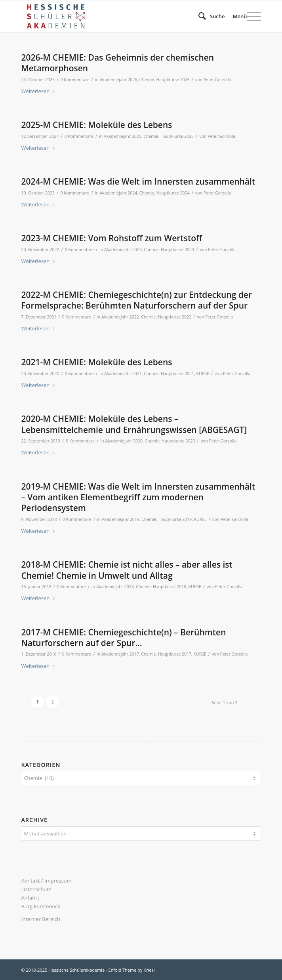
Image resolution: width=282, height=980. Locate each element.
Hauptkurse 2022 (175, 317)
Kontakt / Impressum (46, 881)
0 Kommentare (75, 80)
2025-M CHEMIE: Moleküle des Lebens (96, 125)
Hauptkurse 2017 (175, 654)
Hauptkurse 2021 (177, 374)
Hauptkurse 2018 (170, 587)
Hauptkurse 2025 (177, 136)
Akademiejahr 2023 (123, 250)
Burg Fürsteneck (41, 906)
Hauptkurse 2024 (173, 193)
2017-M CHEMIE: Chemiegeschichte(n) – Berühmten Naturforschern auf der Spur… (123, 638)
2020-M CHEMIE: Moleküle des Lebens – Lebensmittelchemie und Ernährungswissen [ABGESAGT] (134, 424)
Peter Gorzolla (217, 80)
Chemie (147, 80)
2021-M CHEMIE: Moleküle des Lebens (96, 362)
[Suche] (208, 16)
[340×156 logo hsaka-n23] (117, 16)
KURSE (203, 374)
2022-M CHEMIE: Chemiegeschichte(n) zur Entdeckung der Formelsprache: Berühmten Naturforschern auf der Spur (136, 300)
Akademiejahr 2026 (119, 80)
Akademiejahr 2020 (124, 441)
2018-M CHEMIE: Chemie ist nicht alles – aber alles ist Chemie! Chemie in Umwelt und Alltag (127, 570)
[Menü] (243, 16)
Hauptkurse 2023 (177, 250)
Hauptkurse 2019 (175, 519)
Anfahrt (30, 898)
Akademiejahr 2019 (121, 519)
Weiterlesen (39, 91)
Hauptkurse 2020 (178, 441)
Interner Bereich (41, 919)
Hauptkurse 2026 (173, 80)
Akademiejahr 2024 (119, 193)
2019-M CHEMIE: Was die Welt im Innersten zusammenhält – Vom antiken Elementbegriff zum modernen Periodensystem (138, 497)
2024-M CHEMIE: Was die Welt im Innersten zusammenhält (138, 181)
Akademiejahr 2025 (123, 136)
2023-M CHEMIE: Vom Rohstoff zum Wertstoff (111, 238)
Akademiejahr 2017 (120, 654)
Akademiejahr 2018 (115, 587)
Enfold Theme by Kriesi (132, 970)
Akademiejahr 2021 (123, 374)
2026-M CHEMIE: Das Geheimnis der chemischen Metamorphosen (117, 63)
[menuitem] (208, 16)
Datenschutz (36, 889)
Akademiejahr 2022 (120, 317)
